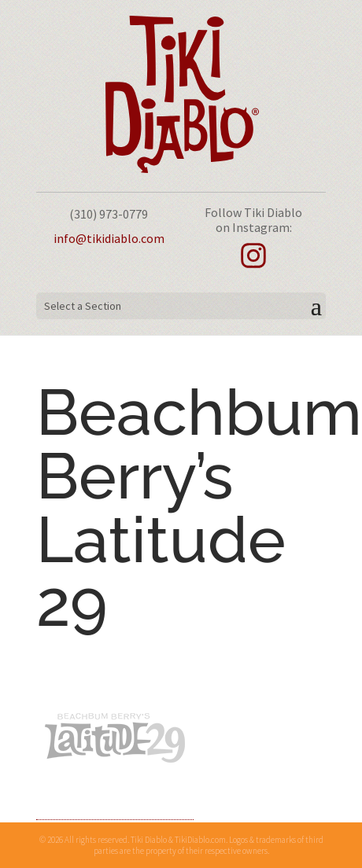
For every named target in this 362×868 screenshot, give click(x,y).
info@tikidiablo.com (109, 238)
